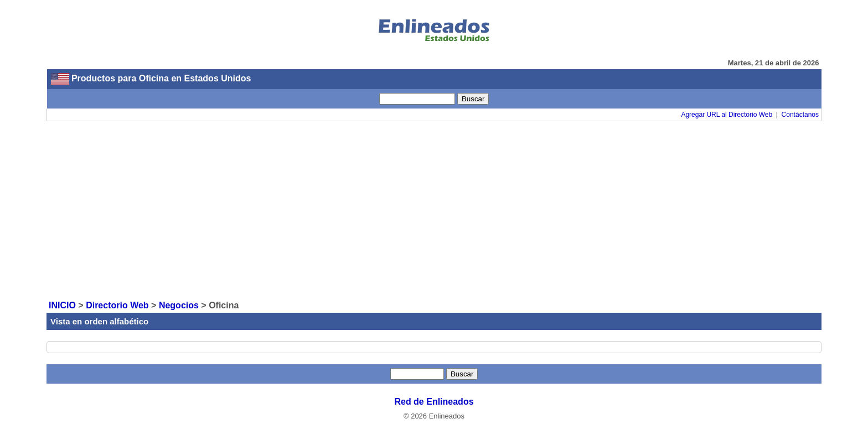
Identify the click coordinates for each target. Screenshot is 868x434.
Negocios (179, 305)
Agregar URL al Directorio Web (727, 115)
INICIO (62, 305)
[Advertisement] (434, 210)
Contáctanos (800, 115)
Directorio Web (117, 305)
